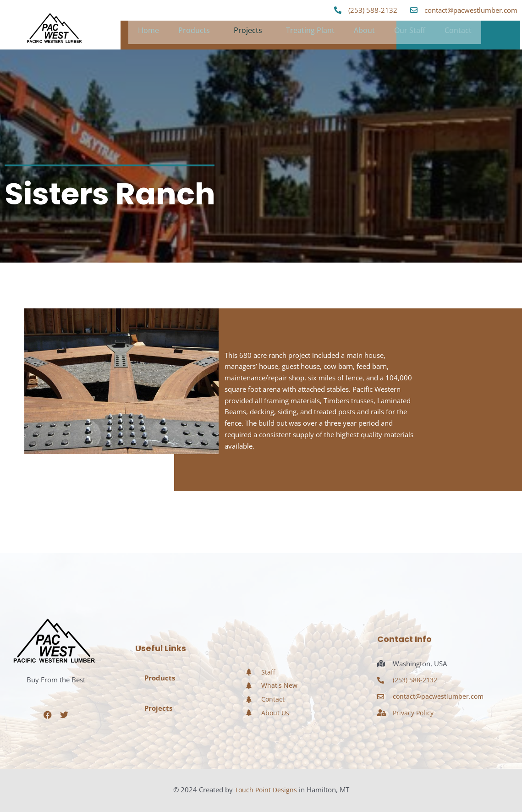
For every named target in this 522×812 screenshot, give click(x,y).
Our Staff (410, 33)
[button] (196, 33)
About (364, 33)
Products (194, 33)
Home (148, 33)
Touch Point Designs (266, 790)
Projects (248, 33)
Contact (458, 33)
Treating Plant (310, 33)
